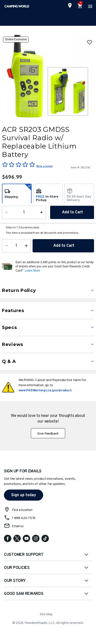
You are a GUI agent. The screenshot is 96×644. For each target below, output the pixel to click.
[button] (54, 266)
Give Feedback (48, 434)
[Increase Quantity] (27, 246)
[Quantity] (16, 246)
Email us (18, 526)
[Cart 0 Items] (80, 6)
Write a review (44, 166)
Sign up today (24, 495)
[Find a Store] (70, 5)
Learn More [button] (32, 271)
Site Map (46, 614)
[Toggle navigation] (90, 6)
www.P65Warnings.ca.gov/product (45, 391)
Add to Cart (63, 246)
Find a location (22, 510)
